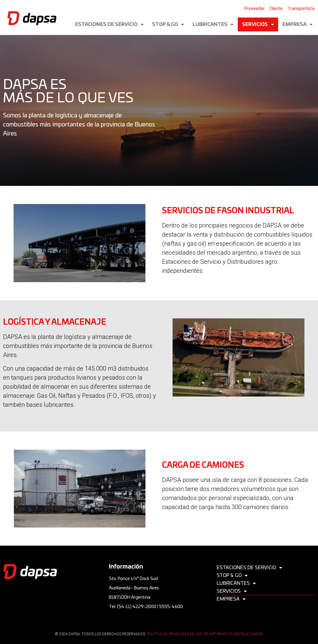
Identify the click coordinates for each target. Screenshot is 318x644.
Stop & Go (168, 24)
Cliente (276, 9)
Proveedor (254, 9)
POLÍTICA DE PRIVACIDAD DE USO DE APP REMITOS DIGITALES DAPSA (205, 634)
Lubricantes (213, 24)
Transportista (301, 9)
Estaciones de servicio (109, 24)
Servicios (258, 24)
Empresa (297, 24)
